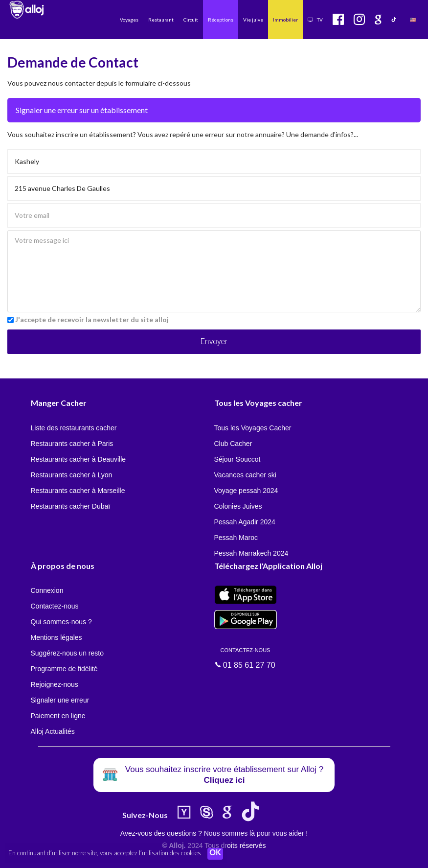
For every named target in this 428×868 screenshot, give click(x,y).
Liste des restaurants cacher (74, 428)
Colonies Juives (238, 506)
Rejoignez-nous (55, 684)
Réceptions (221, 20)
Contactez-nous (55, 606)
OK (215, 854)
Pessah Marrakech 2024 (251, 553)
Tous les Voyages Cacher (253, 428)
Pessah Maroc (236, 538)
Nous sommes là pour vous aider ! (256, 833)
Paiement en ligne (58, 716)
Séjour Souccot (237, 459)
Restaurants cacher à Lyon (72, 475)
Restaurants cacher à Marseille (78, 491)
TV (315, 20)
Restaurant (161, 20)
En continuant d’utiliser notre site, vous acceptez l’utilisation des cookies (105, 853)
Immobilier (285, 20)
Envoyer (214, 341)
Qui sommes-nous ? (61, 622)
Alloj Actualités (53, 731)
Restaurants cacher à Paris (72, 444)
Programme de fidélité (64, 669)
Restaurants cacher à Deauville (79, 459)
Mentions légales (56, 637)
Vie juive (253, 20)
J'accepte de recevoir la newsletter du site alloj (92, 319)
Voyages (129, 20)
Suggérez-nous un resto (67, 653)
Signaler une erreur (60, 700)
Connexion (47, 590)
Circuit (191, 20)
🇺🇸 (413, 20)
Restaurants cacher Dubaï (71, 506)
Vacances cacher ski (245, 475)
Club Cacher (233, 444)
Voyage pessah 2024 (246, 491)
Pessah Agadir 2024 (245, 522)
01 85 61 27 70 (246, 657)
